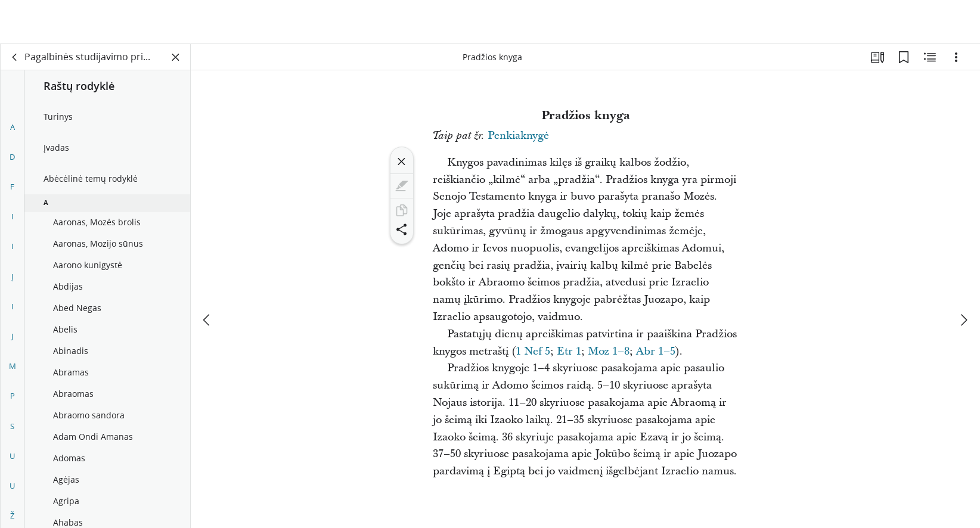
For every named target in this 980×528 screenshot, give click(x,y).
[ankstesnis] (207, 276)
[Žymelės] (904, 57)
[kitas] (963, 276)
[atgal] (15, 57)
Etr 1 (569, 351)
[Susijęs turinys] (930, 57)
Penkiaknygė (518, 136)
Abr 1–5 (656, 351)
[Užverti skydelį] (176, 57)
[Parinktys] (956, 57)
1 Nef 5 (533, 351)
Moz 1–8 (609, 351)
